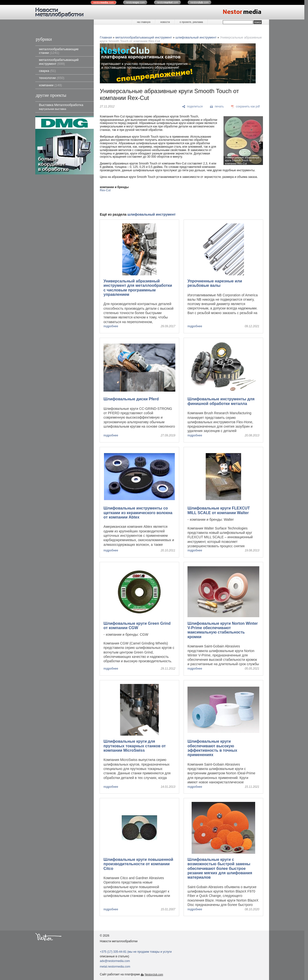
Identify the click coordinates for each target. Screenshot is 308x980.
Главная (106, 37)
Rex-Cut (105, 190)
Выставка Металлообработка (61, 107)
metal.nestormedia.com (115, 967)
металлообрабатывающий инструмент (59, 62)
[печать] (217, 107)
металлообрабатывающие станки (59, 51)
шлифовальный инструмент (196, 37)
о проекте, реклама (191, 22)
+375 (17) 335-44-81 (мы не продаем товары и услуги (136, 952)
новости (165, 22)
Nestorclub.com (154, 974)
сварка (47, 71)
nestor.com (103, 2)
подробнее (111, 326)
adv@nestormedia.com (115, 961)
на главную (144, 22)
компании (50, 85)
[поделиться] (192, 107)
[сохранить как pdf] (245, 107)
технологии (52, 78)
